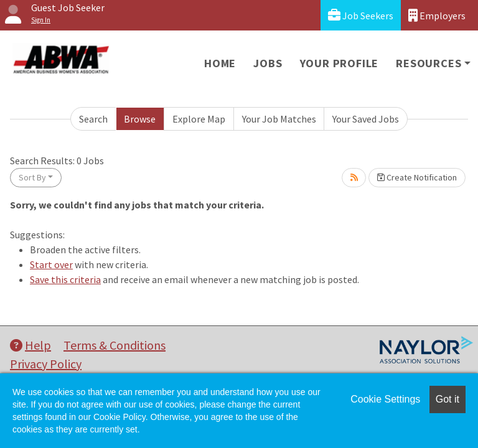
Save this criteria (65, 279)
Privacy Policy (46, 364)
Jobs (268, 63)
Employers (437, 15)
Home (220, 63)
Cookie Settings (385, 399)
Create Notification (417, 177)
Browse (140, 119)
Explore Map (199, 119)
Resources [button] (429, 63)
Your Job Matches (279, 119)
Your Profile (340, 63)
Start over (51, 264)
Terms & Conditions (115, 345)
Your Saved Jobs (366, 119)
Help (30, 345)
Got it (448, 399)
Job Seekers (361, 15)
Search (93, 119)
